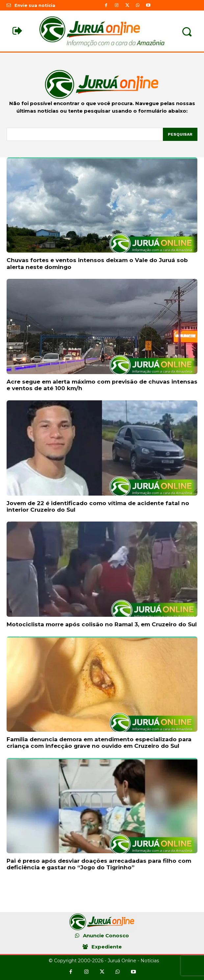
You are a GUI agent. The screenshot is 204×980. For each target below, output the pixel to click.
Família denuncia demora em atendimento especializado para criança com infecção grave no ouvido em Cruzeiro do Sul (99, 743)
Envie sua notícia (35, 5)
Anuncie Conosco (106, 935)
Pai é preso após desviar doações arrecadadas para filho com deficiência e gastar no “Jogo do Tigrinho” (99, 864)
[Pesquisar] (180, 134)
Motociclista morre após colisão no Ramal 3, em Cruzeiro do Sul (102, 624)
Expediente (107, 947)
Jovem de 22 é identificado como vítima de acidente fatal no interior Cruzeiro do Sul (98, 506)
